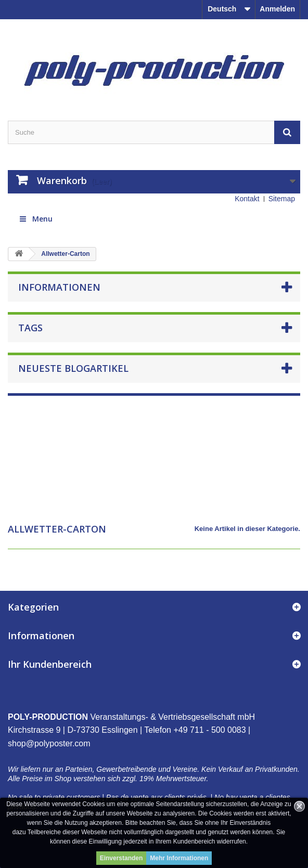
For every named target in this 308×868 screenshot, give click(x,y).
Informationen (59, 287)
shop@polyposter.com (49, 743)
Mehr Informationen (179, 858)
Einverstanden (121, 858)
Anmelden (277, 9)
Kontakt (247, 199)
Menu (35, 219)
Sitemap (282, 199)
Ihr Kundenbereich (50, 664)
